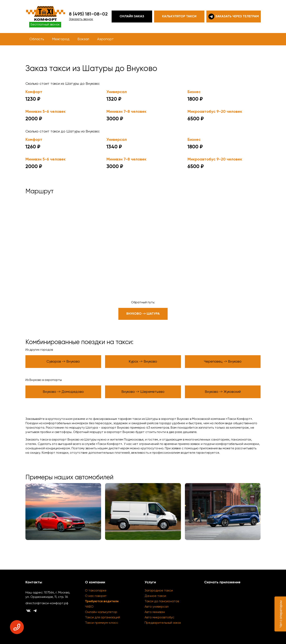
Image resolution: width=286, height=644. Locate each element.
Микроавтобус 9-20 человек (215, 112)
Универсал (117, 92)
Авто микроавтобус (159, 618)
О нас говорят (96, 596)
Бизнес (194, 92)
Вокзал (83, 39)
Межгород (61, 39)
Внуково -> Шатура (143, 314)
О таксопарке (96, 591)
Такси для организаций (102, 618)
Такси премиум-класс (102, 623)
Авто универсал (157, 607)
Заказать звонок (81, 19)
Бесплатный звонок (45, 25)
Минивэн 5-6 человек (45, 112)
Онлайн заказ (132, 17)
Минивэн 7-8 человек (126, 112)
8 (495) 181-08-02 (88, 14)
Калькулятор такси (179, 17)
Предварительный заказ (163, 623)
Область (37, 39)
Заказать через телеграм (234, 17)
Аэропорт (105, 39)
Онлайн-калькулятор (101, 612)
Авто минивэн (155, 612)
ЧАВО (89, 607)
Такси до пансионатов (162, 601)
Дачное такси (155, 596)
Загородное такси (159, 591)
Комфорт (34, 92)
